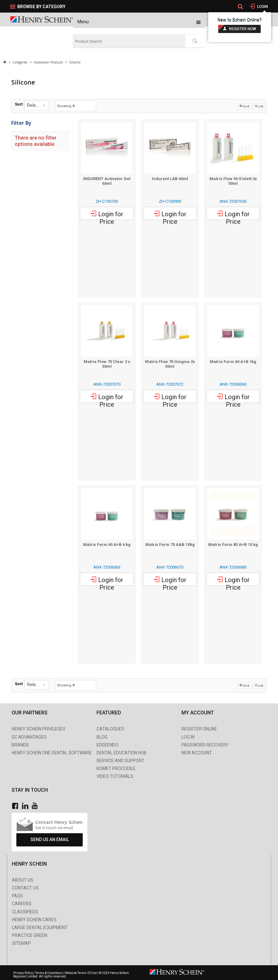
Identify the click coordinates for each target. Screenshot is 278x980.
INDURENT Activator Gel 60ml (107, 181)
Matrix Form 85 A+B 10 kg (233, 545)
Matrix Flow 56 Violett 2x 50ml (233, 181)
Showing (66, 106)
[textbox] (129, 41)
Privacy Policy (23, 973)
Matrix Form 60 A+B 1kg (233, 362)
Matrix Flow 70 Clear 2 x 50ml (107, 364)
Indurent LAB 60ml (170, 179)
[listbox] (36, 106)
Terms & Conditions (49, 973)
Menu (83, 22)
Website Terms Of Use (81, 973)
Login (262, 7)
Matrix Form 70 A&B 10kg (170, 545)
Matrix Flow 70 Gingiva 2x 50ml (170, 364)
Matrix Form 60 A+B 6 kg (107, 545)
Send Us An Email (50, 840)
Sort (19, 104)
